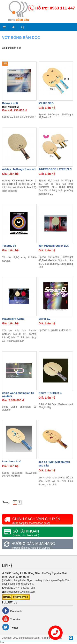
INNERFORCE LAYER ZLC (55, 169)
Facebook (12, 611)
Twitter (10, 627)
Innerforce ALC (12, 461)
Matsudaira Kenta (13, 319)
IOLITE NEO (46, 103)
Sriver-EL (45, 319)
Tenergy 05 (9, 246)
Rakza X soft (10, 103)
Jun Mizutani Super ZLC (54, 246)
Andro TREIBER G (50, 393)
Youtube (11, 619)
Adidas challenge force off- (19, 169)
